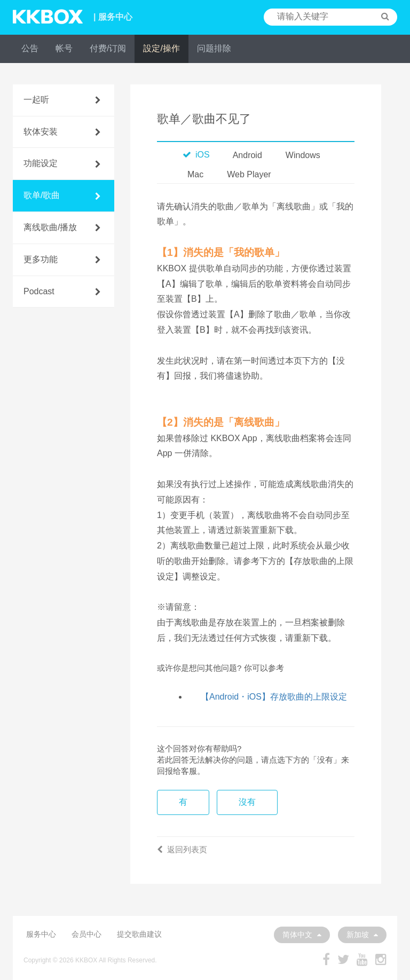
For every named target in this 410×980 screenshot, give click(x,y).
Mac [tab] (195, 174)
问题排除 (214, 48)
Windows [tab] (303, 155)
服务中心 (41, 934)
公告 (30, 48)
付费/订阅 (108, 48)
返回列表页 (182, 849)
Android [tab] (247, 155)
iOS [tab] (196, 155)
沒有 (247, 802)
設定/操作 (161, 48)
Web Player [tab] (249, 174)
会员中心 (86, 934)
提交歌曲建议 (139, 934)
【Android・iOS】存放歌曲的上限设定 (274, 697)
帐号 (64, 48)
